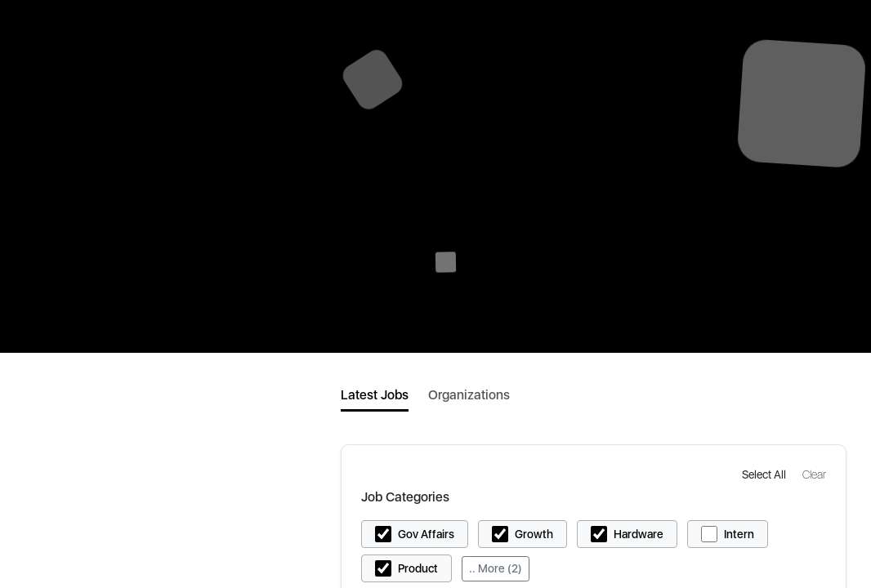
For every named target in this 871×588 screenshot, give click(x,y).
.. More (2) (496, 568)
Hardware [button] (639, 534)
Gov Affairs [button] (426, 534)
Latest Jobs (375, 395)
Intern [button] (739, 534)
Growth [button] (534, 534)
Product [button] (418, 568)
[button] (766, 474)
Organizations (469, 395)
